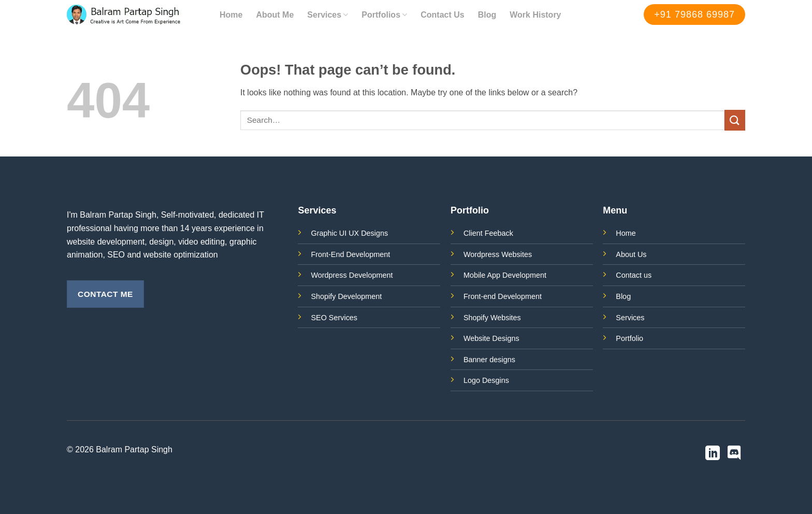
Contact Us (442, 15)
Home (231, 15)
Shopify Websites (492, 318)
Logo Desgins (486, 380)
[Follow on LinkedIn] (713, 454)
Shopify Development (346, 296)
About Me (275, 15)
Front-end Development (503, 296)
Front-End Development (350, 254)
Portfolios (384, 15)
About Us (631, 254)
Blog (487, 15)
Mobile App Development (505, 275)
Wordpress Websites (498, 254)
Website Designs (491, 338)
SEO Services (334, 318)
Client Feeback (488, 233)
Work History (535, 15)
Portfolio (629, 338)
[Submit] (735, 120)
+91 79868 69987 (694, 15)
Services (328, 15)
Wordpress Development (352, 275)
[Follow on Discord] (734, 454)
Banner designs (489, 360)
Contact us (634, 275)
